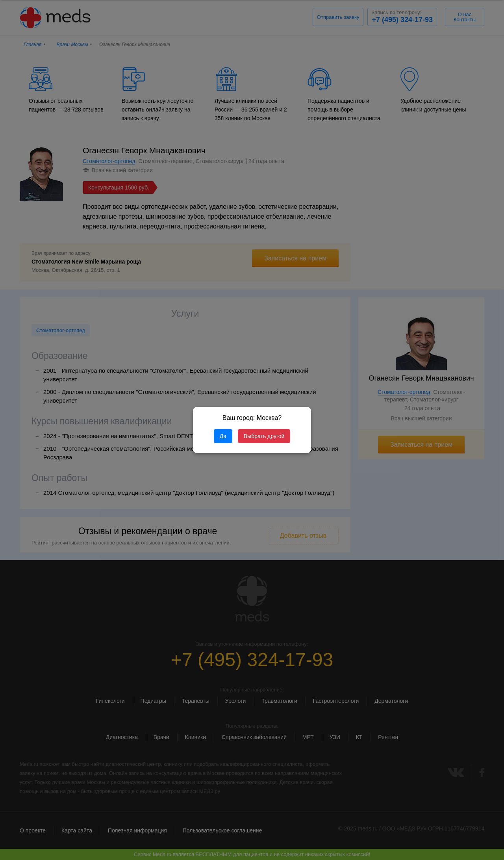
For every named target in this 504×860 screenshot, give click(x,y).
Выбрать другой (264, 436)
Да (223, 436)
